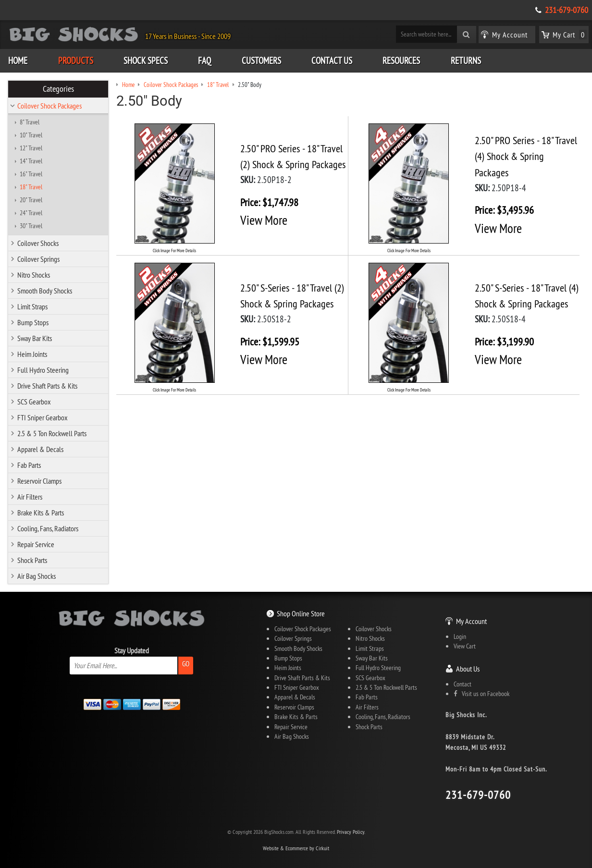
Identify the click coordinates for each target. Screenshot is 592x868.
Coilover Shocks (38, 243)
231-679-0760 (567, 10)
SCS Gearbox (34, 402)
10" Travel (31, 135)
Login (460, 636)
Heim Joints (32, 354)
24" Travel (31, 213)
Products (76, 61)
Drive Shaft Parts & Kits (47, 386)
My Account (471, 621)
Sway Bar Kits (35, 338)
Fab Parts (29, 465)
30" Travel (31, 226)
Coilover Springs (38, 259)
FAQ (204, 61)
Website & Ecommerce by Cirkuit (296, 848)
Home (18, 61)
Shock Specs (146, 61)
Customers (261, 61)
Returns (466, 61)
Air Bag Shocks (37, 576)
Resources (401, 61)
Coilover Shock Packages (49, 106)
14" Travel (31, 161)
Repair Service (36, 544)
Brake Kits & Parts (41, 513)
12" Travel (31, 148)
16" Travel (31, 174)
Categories (58, 89)
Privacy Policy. (351, 832)
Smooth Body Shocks (45, 291)
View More (264, 220)
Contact (462, 684)
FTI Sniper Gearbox (43, 417)
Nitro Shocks (34, 275)
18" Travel (31, 187)
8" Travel (30, 122)
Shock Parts (32, 560)
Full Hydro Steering (43, 370)
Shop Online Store (301, 613)
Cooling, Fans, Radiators (48, 528)
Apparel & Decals (40, 449)
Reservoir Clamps (39, 481)
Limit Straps (32, 306)
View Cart (465, 646)
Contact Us (332, 61)
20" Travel (31, 200)
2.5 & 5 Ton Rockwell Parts (52, 433)
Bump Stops (33, 322)
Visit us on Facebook (481, 694)
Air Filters (30, 497)
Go (186, 664)
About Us (468, 669)
